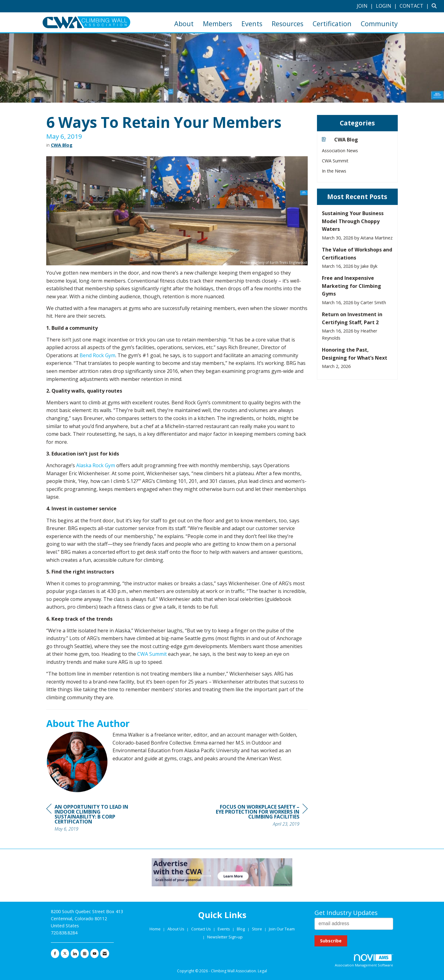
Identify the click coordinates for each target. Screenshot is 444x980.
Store (257, 929)
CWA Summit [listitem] (335, 161)
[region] (261, 816)
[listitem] (366, 6)
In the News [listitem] (334, 171)
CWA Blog (62, 145)
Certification (332, 24)
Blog (241, 929)
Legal (262, 971)
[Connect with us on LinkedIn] (75, 953)
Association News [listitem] (340, 151)
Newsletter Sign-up (225, 937)
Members (218, 24)
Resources (288, 24)
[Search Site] (436, 6)
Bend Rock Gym (97, 355)
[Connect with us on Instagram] (85, 953)
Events (252, 24)
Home (156, 929)
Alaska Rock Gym (96, 465)
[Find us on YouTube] (95, 953)
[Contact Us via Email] (105, 953)
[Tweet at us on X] (65, 953)
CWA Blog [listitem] (340, 140)
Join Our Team (282, 929)
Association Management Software (364, 961)
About (184, 24)
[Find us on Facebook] (55, 953)
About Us (176, 929)
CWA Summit (152, 654)
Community (379, 24)
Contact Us (201, 929)
